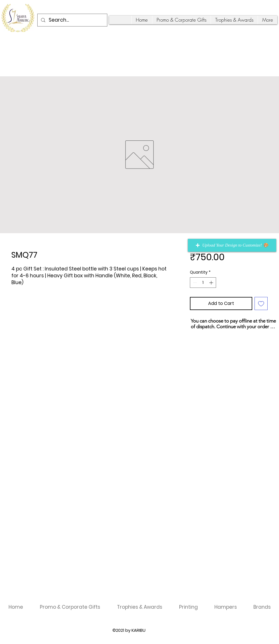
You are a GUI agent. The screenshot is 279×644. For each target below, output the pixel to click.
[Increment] (212, 283)
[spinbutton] (203, 283)
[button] (232, 245)
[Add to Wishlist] (261, 303)
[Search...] (72, 20)
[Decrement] (194, 283)
